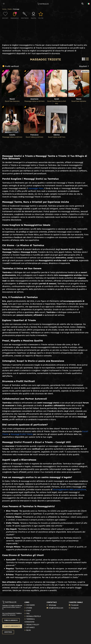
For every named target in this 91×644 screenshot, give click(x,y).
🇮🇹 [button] (89, 4)
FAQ (28, 613)
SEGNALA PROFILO (34, 616)
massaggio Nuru (36, 188)
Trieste (10, 9)
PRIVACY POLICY (33, 625)
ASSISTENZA (8, 632)
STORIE (29, 608)
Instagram (75, 608)
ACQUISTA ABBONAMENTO (12, 626)
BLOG (28, 630)
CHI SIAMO (31, 605)
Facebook (75, 605)
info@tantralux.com (56, 608)
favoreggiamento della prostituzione (70, 489)
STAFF (29, 611)
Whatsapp (52, 605)
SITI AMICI (30, 627)
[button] (4, 4)
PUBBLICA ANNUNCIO (11, 620)
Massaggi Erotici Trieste (22, 434)
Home (4, 9)
